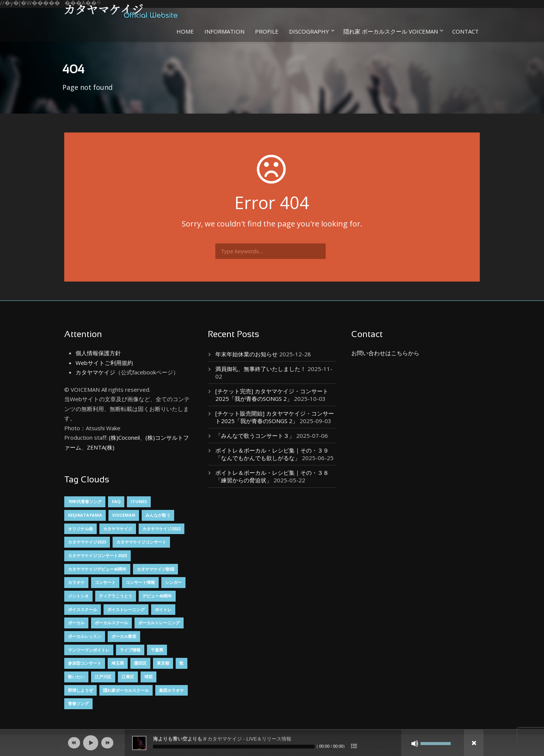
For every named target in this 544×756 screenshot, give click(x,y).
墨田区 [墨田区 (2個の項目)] (140, 663)
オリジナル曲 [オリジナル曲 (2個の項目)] (80, 529)
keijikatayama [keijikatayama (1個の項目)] (85, 515)
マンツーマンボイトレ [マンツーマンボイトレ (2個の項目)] (89, 650)
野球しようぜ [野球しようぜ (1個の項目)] (80, 690)
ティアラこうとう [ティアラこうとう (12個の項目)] (116, 596)
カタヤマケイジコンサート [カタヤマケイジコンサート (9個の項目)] (141, 542)
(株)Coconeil (124, 437)
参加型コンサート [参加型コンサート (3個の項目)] (85, 663)
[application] (272, 743)
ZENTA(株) (101, 447)
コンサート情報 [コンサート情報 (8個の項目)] (140, 582)
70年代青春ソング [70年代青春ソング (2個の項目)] (85, 501)
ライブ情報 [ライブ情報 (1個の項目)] (130, 650)
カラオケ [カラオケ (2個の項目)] (76, 582)
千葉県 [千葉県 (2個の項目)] (157, 650)
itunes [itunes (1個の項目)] (139, 501)
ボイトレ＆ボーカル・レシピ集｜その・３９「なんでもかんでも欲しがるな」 (272, 454)
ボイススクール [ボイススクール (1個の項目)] (83, 609)
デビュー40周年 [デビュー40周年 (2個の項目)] (157, 596)
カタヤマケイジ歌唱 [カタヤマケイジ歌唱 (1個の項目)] (155, 569)
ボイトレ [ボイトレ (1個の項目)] (163, 609)
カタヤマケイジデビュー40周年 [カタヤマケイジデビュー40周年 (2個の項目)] (97, 569)
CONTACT (465, 31)
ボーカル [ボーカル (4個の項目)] (76, 623)
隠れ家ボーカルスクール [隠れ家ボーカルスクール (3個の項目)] (126, 690)
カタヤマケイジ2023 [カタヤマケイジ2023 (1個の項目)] (87, 542)
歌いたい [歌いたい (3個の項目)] (76, 677)
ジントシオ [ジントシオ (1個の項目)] (78, 596)
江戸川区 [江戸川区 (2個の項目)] (103, 677)
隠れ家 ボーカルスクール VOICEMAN (391, 31)
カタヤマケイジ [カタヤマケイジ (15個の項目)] (118, 529)
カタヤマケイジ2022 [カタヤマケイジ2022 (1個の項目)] (161, 529)
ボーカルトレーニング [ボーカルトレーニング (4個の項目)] (159, 623)
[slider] (234, 747)
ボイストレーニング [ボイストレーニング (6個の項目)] (126, 609)
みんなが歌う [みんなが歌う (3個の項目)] (158, 515)
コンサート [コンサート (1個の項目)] (105, 582)
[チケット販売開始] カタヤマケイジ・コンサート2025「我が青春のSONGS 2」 (275, 417)
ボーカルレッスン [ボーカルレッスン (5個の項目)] (85, 636)
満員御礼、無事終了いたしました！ (261, 369)
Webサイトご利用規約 (104, 363)
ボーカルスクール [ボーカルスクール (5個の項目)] (111, 623)
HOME (185, 31)
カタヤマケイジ (95, 372)
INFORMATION (224, 31)
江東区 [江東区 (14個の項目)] (128, 677)
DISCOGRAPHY (309, 31)
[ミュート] (415, 744)
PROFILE (267, 31)
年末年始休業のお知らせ (246, 354)
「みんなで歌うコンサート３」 (255, 436)
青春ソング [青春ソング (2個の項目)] (78, 703)
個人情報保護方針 (98, 353)
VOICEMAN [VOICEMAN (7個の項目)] (124, 515)
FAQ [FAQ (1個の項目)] (116, 501)
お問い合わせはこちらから (385, 353)
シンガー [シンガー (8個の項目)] (173, 582)
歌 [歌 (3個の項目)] (182, 663)
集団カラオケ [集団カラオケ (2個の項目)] (172, 690)
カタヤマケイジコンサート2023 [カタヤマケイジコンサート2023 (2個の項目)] (97, 555)
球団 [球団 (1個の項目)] (148, 677)
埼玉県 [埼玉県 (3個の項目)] (118, 663)
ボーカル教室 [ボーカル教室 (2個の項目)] (124, 636)
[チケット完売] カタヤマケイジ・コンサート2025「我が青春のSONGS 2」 (272, 395)
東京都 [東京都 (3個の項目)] (163, 663)
